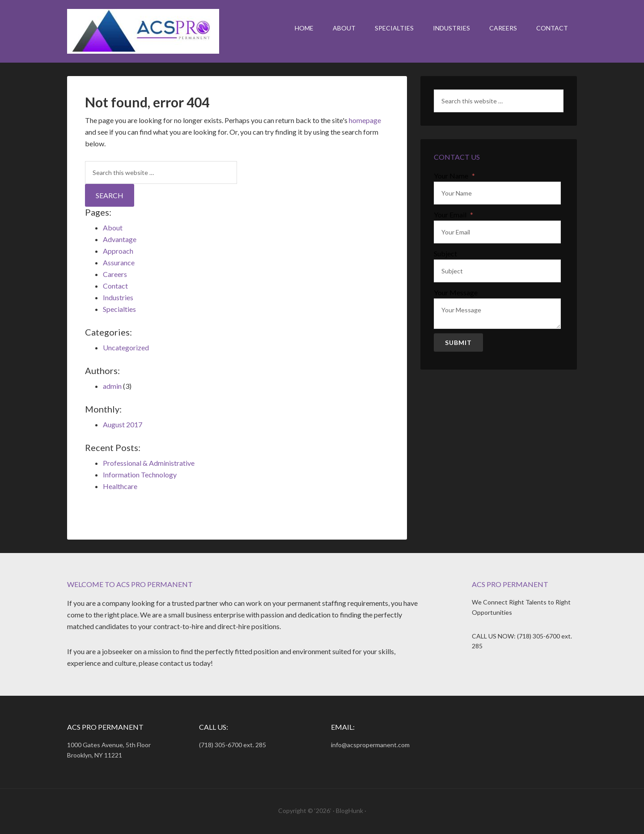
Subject (445, 253)
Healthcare (120, 486)
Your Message (456, 292)
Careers (115, 274)
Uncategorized (126, 347)
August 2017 (123, 424)
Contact (115, 286)
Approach (118, 251)
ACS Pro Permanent (143, 31)
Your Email (453, 215)
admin (112, 386)
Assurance (119, 262)
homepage (365, 120)
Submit (458, 343)
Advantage (120, 239)
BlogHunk (350, 811)
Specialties (119, 309)
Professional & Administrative (149, 463)
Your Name (454, 176)
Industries (118, 297)
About (113, 228)
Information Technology (140, 474)
